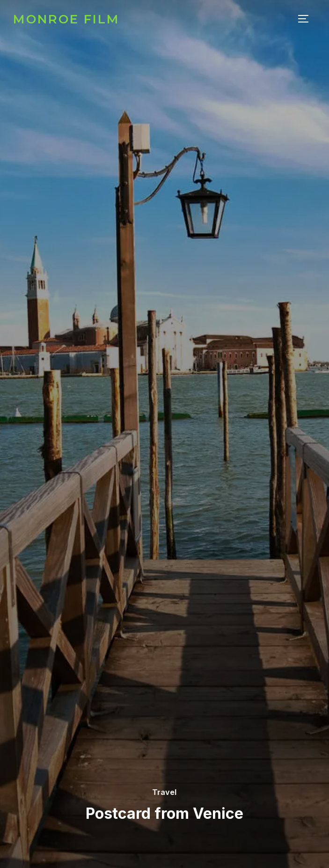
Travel (164, 792)
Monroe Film (66, 19)
